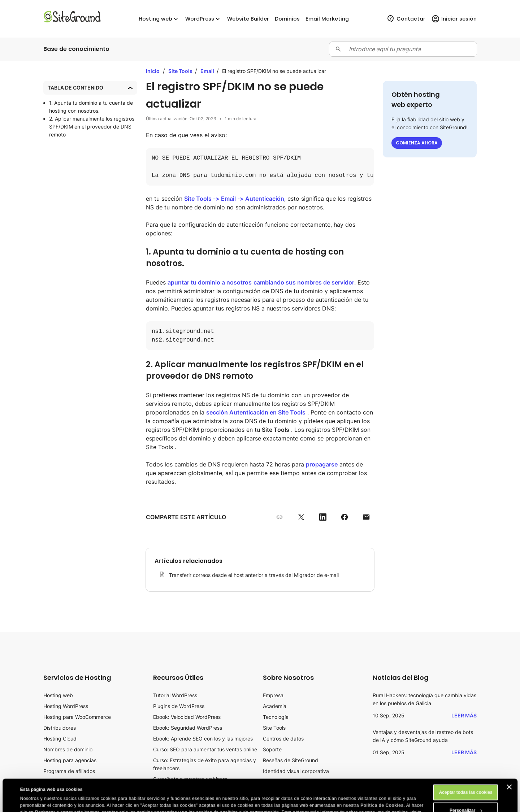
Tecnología (276, 717)
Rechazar (466, 798)
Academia (275, 706)
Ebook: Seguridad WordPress (188, 728)
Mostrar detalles (37, 800)
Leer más (464, 715)
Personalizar (466, 780)
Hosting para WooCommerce (77, 717)
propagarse (322, 464)
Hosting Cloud (60, 739)
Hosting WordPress (66, 706)
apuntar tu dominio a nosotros (210, 282)
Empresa (273, 695)
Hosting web (58, 695)
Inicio (153, 71)
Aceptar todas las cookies (466, 762)
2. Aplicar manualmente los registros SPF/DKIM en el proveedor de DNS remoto (92, 127)
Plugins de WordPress (179, 706)
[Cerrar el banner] (509, 757)
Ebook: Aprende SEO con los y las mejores (203, 739)
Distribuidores (60, 728)
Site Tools (181, 71)
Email (208, 71)
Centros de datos (283, 739)
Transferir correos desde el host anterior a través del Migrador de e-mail (254, 575)
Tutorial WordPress (175, 695)
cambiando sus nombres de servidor (304, 282)
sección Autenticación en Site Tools (256, 412)
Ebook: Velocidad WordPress (187, 717)
